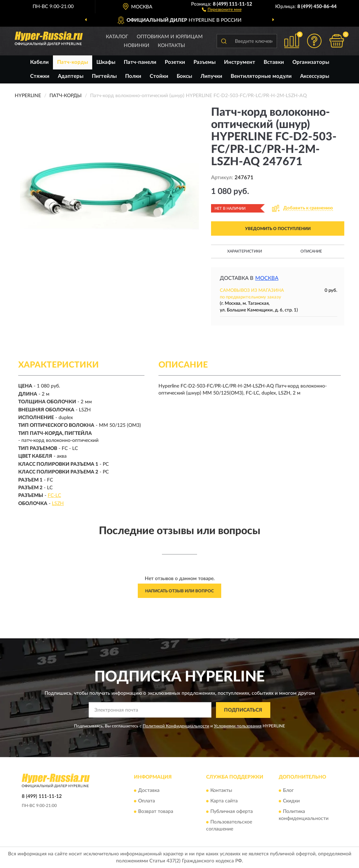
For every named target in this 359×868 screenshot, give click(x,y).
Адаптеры (71, 76)
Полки (133, 76)
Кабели (39, 62)
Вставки (274, 62)
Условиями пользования (238, 726)
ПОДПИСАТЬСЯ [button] (243, 710)
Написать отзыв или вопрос (179, 591)
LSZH (58, 504)
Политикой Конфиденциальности (176, 726)
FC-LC (54, 496)
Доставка (149, 791)
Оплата (147, 801)
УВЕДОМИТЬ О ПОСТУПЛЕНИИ (278, 229)
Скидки (291, 801)
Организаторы (311, 62)
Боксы (184, 76)
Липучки (211, 76)
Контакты (171, 46)
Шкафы (106, 62)
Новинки (137, 46)
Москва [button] (267, 278)
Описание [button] (311, 251)
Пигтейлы (104, 76)
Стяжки (40, 76)
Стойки (159, 76)
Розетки (175, 62)
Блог (288, 791)
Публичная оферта (232, 812)
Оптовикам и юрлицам (170, 37)
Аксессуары (315, 76)
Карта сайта (224, 801)
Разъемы (205, 62)
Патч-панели (140, 62)
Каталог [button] (117, 37)
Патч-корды (73, 62)
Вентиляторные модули (261, 76)
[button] (222, 9)
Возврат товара (156, 812)
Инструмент (240, 62)
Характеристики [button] (245, 251)
